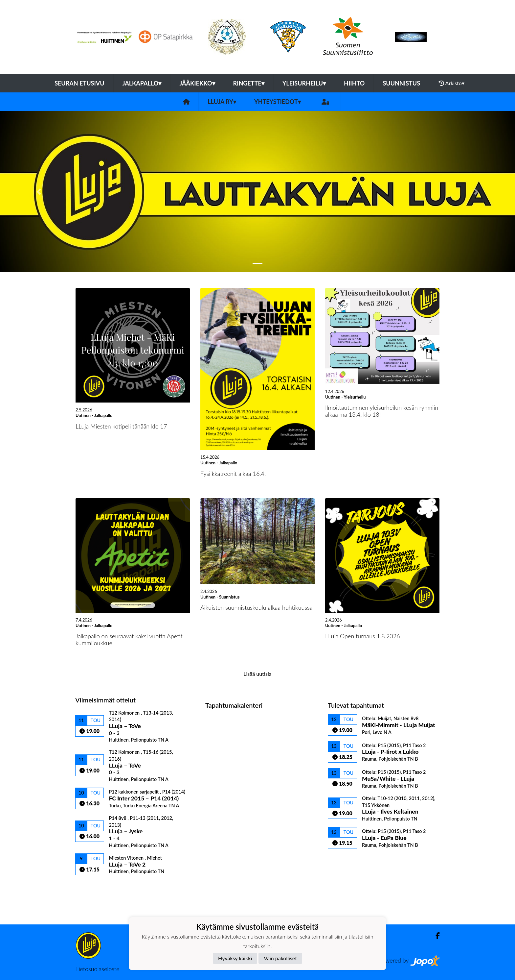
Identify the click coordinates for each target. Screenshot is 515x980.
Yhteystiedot (278, 102)
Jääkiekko (197, 83)
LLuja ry (222, 102)
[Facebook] (435, 936)
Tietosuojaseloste (97, 969)
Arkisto (452, 83)
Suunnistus (401, 83)
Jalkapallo (142, 83)
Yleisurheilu (304, 83)
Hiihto (354, 83)
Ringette (249, 83)
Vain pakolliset (280, 958)
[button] (39, 192)
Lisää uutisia (257, 674)
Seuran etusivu (79, 83)
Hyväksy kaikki (235, 958)
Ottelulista (91, 886)
